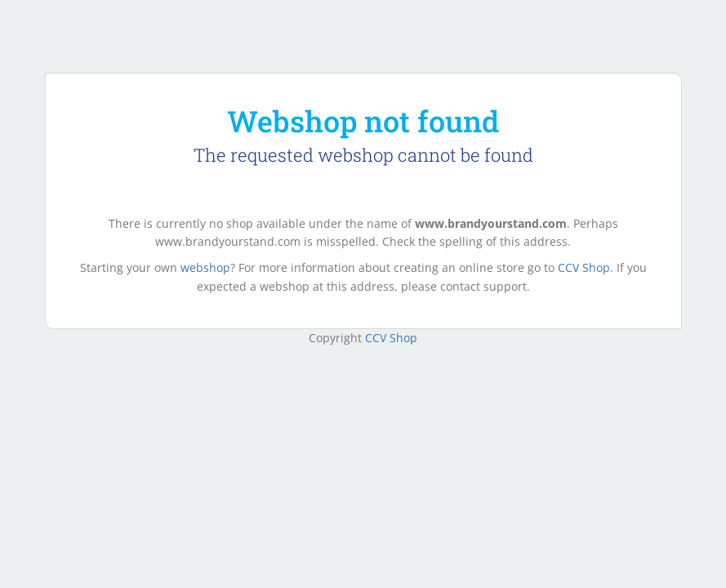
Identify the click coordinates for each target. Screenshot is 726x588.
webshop (205, 267)
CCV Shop (584, 267)
